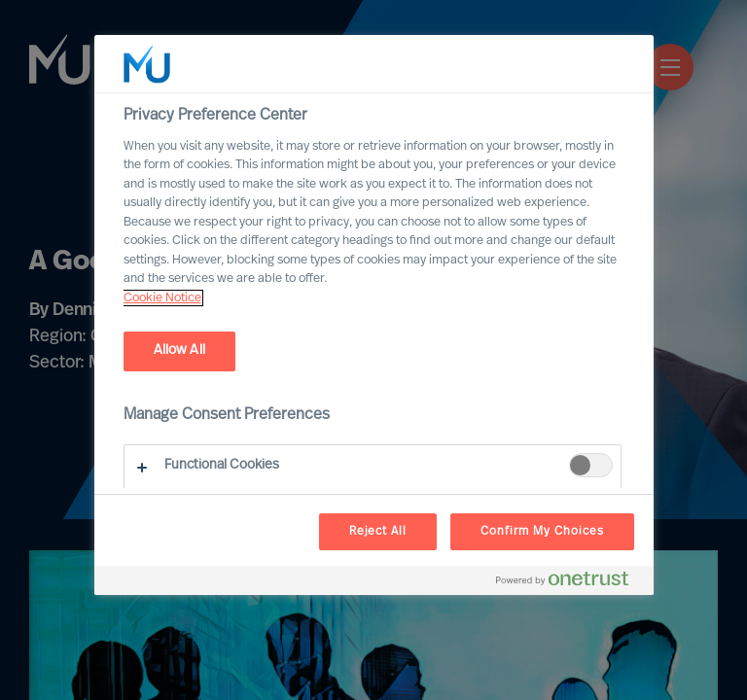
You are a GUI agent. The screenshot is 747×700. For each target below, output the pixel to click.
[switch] (591, 465)
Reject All (378, 532)
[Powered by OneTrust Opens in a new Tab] (570, 583)
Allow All (179, 350)
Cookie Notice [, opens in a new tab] (162, 298)
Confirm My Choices (542, 532)
